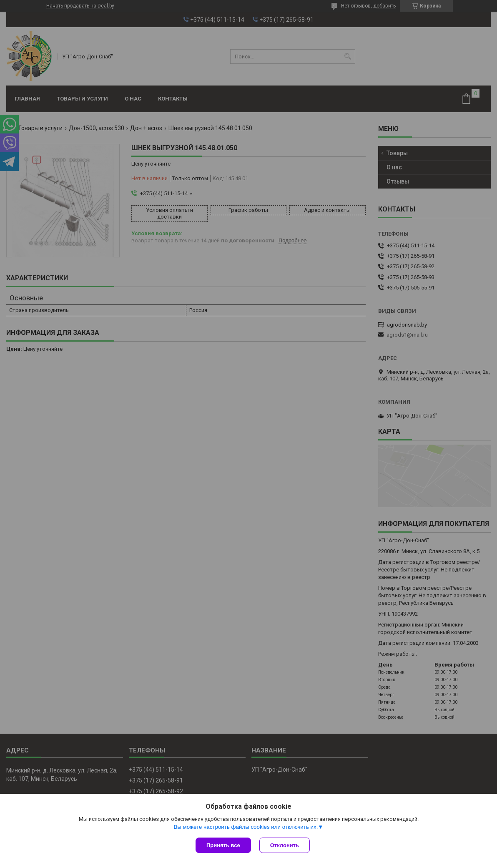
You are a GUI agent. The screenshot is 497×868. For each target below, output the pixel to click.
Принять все (223, 845)
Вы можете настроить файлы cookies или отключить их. (246, 827)
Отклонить (285, 845)
